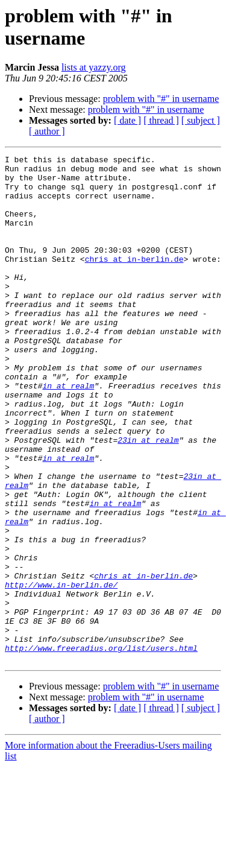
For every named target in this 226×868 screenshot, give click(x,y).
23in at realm (148, 498)
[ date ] (127, 120)
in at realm (68, 432)
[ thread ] (161, 120)
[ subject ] (201, 120)
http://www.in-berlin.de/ (61, 671)
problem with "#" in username (161, 99)
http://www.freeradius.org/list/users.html (101, 747)
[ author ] (47, 131)
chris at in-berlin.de (134, 280)
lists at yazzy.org (94, 67)
